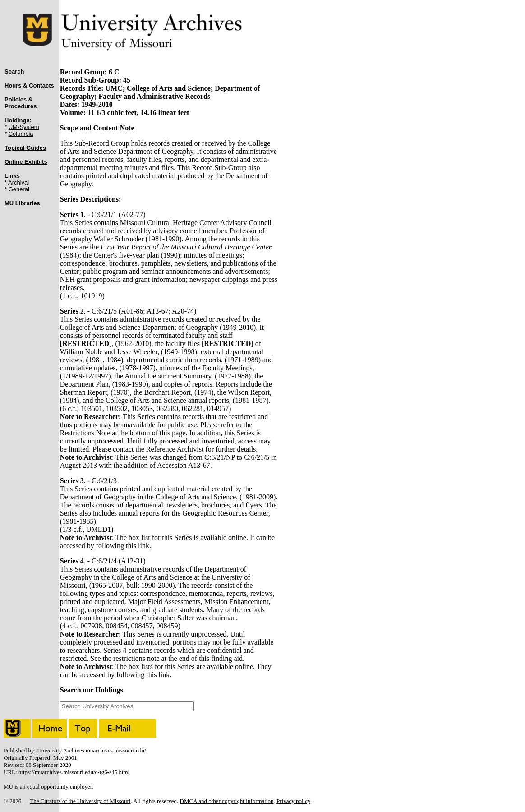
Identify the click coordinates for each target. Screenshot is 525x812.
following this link (123, 546)
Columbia (21, 134)
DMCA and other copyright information (227, 801)
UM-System (24, 127)
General (19, 189)
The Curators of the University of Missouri (80, 801)
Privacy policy (293, 801)
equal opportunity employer (60, 787)
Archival (18, 182)
